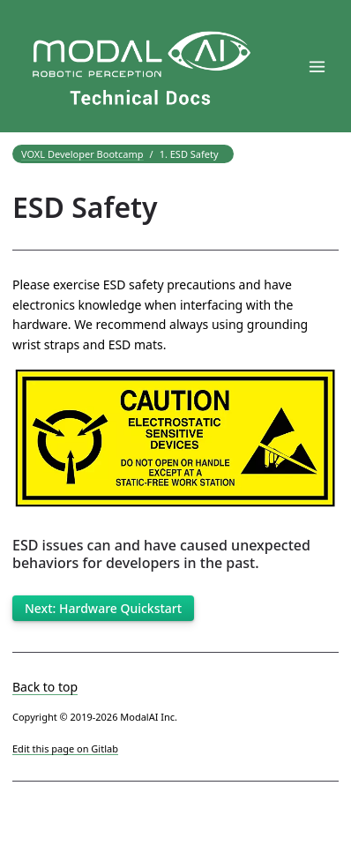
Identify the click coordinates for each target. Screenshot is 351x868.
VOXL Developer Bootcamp (82, 154)
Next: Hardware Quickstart (103, 608)
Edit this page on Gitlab (65, 748)
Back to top (45, 687)
